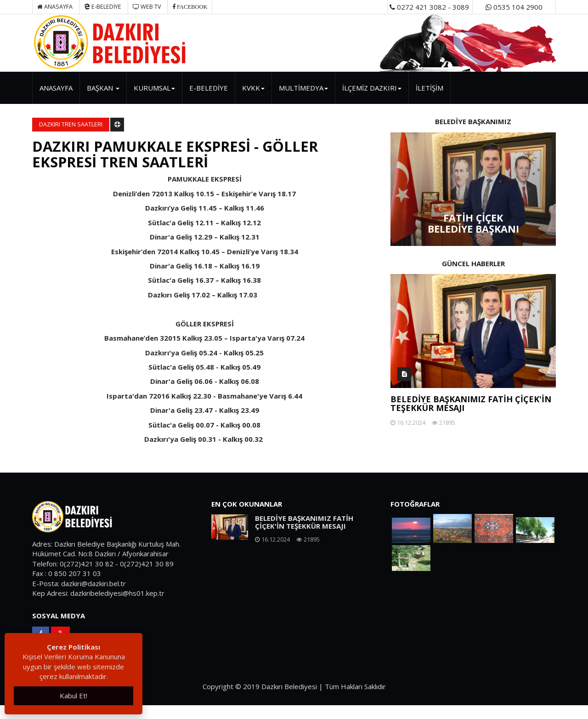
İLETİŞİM (430, 88)
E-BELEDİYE (103, 7)
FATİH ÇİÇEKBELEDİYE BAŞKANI (473, 223)
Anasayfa (55, 7)
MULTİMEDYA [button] (303, 88)
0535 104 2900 (514, 7)
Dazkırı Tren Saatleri (71, 124)
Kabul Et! (73, 696)
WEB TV (147, 7)
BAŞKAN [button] (103, 88)
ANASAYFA (56, 88)
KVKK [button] (253, 88)
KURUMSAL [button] (154, 88)
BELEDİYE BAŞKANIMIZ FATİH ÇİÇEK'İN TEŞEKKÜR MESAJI (471, 404)
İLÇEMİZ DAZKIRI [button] (372, 88)
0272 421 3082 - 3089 (429, 7)
